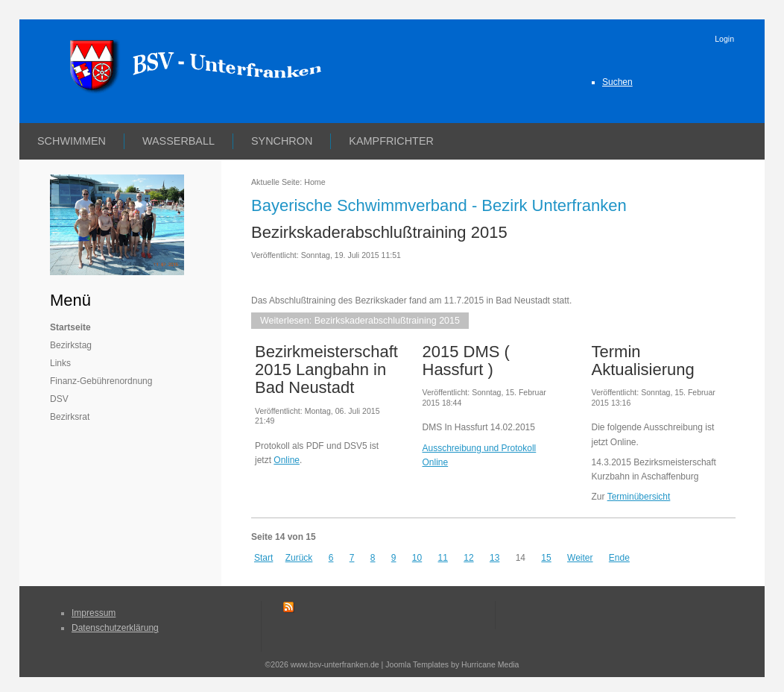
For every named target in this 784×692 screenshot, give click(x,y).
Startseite (70, 327)
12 (468, 558)
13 (494, 558)
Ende (619, 558)
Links (60, 363)
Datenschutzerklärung (115, 628)
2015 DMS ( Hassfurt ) (466, 361)
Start (263, 558)
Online (287, 460)
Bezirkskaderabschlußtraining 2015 (379, 232)
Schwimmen (72, 141)
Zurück (299, 558)
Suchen (617, 82)
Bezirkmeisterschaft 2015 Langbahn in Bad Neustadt (326, 369)
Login (724, 39)
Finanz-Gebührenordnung (101, 381)
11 (443, 558)
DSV (59, 399)
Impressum (94, 613)
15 (546, 558)
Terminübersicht (639, 497)
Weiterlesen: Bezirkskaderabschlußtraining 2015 (360, 321)
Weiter (580, 558)
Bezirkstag (71, 345)
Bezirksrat (70, 417)
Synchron (282, 141)
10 (417, 558)
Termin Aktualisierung (643, 361)
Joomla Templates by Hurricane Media (452, 664)
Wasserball (178, 141)
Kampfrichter (391, 141)
